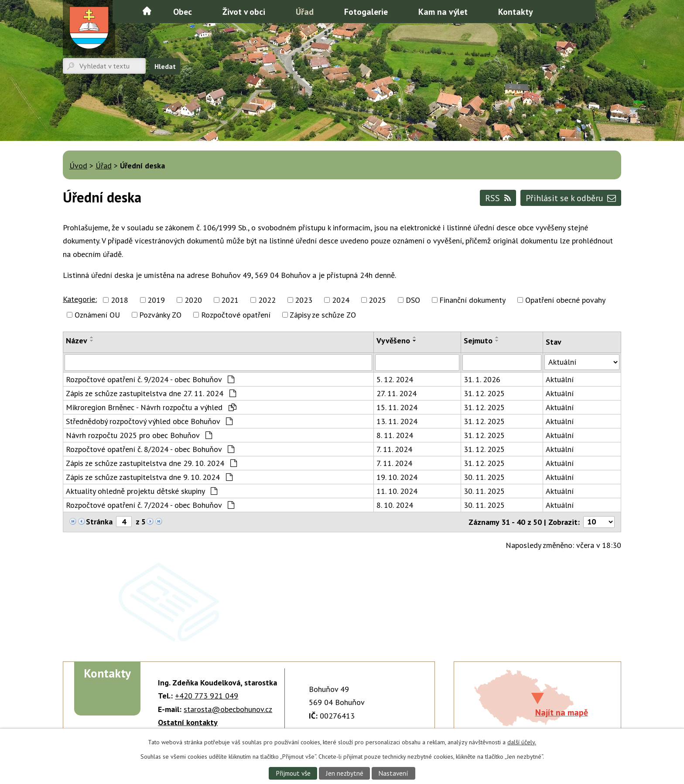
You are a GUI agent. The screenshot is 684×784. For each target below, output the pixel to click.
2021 (230, 300)
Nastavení (393, 773)
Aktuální (560, 379)
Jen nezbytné (345, 773)
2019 (156, 300)
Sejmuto (478, 341)
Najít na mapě (562, 712)
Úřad (305, 12)
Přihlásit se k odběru (571, 198)
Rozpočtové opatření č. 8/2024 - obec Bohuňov (150, 449)
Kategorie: (80, 299)
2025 (377, 300)
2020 (193, 300)
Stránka (99, 522)
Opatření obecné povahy (565, 300)
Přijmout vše (293, 773)
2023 (304, 300)
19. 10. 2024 (397, 477)
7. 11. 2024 (394, 449)
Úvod (147, 11)
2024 (341, 300)
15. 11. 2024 (397, 407)
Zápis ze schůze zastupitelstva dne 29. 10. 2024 (151, 463)
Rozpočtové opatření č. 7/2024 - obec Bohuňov (150, 505)
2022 (267, 300)
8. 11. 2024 (395, 435)
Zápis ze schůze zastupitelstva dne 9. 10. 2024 (149, 477)
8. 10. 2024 (395, 505)
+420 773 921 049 (207, 696)
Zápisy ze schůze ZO (323, 315)
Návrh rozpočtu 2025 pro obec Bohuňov (139, 435)
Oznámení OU (97, 315)
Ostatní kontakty (188, 722)
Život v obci (244, 12)
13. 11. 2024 (397, 421)
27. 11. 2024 (397, 393)
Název (77, 341)
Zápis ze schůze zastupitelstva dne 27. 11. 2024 (151, 393)
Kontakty (515, 12)
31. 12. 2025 (484, 393)
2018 (120, 300)
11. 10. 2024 (397, 491)
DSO (413, 300)
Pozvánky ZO (160, 315)
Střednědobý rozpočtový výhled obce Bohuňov (149, 421)
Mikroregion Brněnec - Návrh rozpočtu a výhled (151, 407)
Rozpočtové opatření (236, 315)
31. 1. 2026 (482, 379)
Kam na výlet (443, 12)
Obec (183, 12)
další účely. (522, 742)
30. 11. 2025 (484, 477)
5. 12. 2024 (395, 379)
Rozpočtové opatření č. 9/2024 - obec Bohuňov (150, 379)
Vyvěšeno (393, 341)
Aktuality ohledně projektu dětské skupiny (142, 491)
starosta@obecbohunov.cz (228, 709)
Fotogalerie (366, 12)
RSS (498, 198)
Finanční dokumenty (472, 300)
